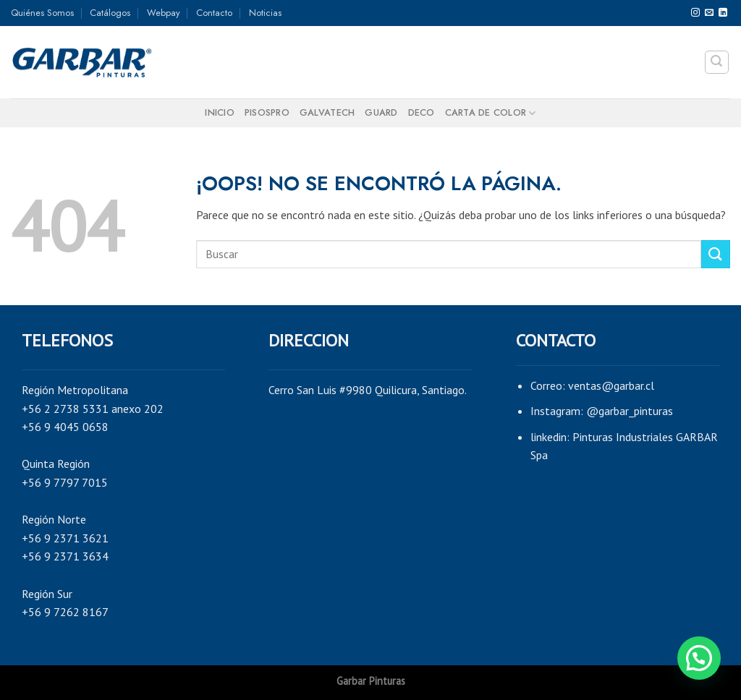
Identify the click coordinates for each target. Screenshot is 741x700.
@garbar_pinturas (630, 411)
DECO (422, 112)
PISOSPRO (267, 112)
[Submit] (716, 254)
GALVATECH (327, 112)
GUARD (381, 112)
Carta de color (491, 113)
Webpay (164, 13)
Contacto (214, 13)
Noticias (265, 13)
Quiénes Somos (42, 13)
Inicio (220, 112)
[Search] (717, 62)
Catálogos (110, 13)
